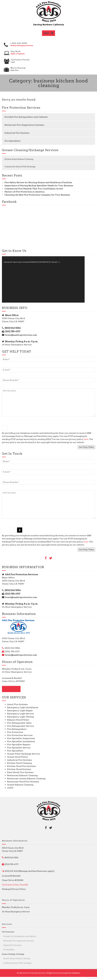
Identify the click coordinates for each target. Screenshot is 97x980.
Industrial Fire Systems (17, 136)
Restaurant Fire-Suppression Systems (24, 128)
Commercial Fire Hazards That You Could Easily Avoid (34, 192)
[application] (43, 283)
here (86, 442)
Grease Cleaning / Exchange (13, 957)
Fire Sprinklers (13, 144)
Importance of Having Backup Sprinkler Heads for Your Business (39, 189)
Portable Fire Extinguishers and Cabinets (26, 120)
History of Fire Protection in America (24, 195)
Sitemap (6, 892)
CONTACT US (11, 692)
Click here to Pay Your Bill (15, 888)
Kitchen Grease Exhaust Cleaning (19, 162)
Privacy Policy (19, 892)
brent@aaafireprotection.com (21, 338)
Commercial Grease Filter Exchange (20, 170)
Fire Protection (8, 935)
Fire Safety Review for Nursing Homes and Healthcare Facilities (38, 186)
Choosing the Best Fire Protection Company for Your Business (37, 198)
